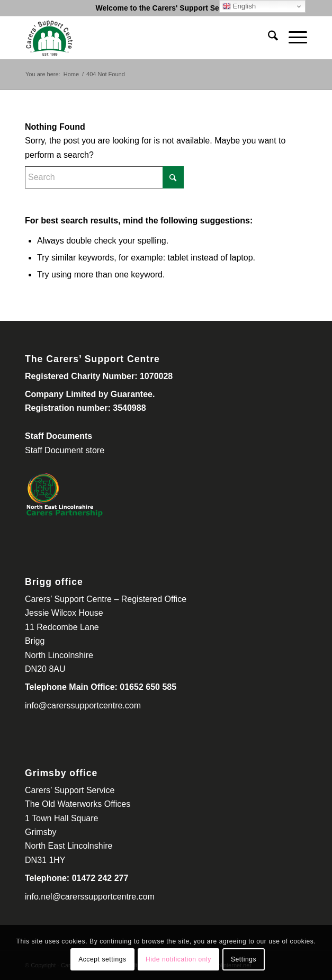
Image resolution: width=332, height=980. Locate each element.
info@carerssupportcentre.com (83, 705)
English (239, 6)
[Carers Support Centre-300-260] (138, 38)
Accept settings (102, 959)
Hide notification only (178, 959)
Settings (244, 959)
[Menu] (293, 38)
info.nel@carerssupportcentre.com (90, 897)
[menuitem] (268, 38)
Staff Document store (65, 450)
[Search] (268, 38)
